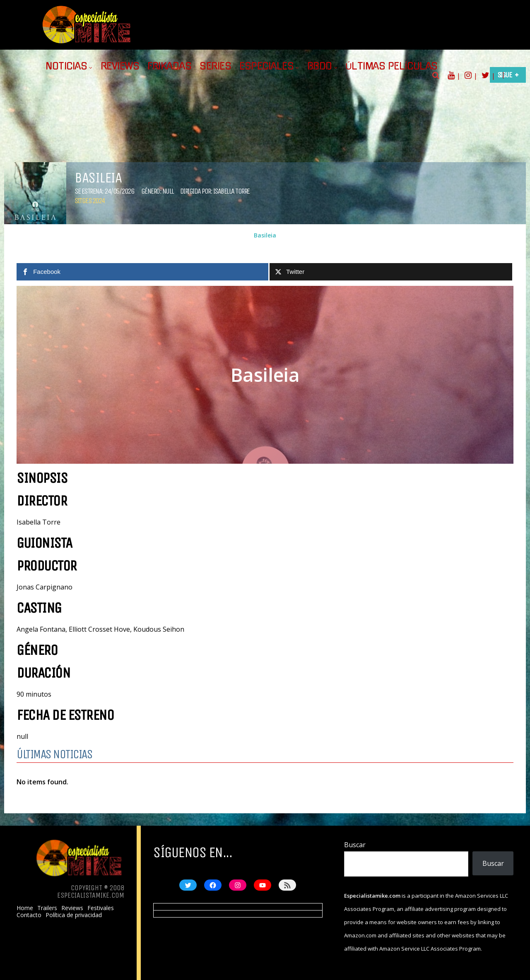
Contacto (29, 915)
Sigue (505, 75)
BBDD (320, 66)
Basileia (265, 235)
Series (215, 66)
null (168, 191)
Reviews (120, 66)
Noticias (66, 66)
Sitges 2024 (90, 201)
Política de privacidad (74, 915)
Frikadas (169, 66)
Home (25, 908)
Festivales (101, 908)
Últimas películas (391, 66)
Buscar (355, 845)
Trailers (47, 908)
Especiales (266, 66)
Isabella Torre (231, 191)
